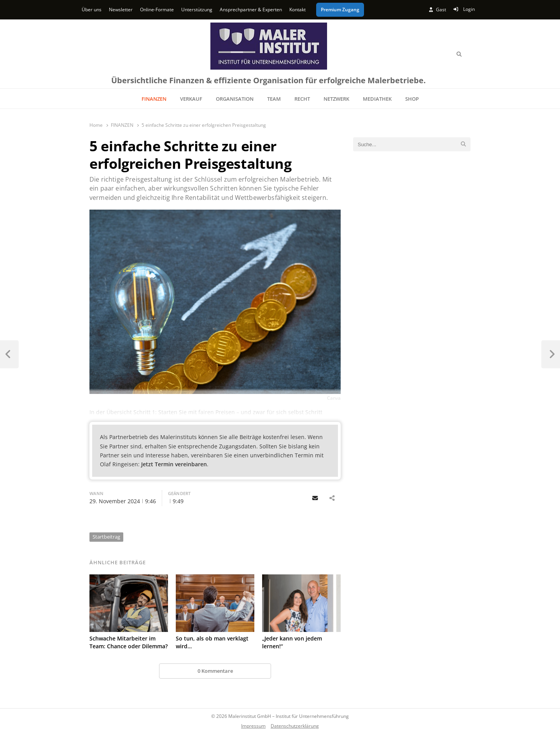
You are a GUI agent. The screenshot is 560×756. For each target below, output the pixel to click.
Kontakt (297, 10)
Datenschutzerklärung (295, 726)
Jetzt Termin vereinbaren (174, 464)
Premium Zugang (340, 10)
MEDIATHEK (377, 99)
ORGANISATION (235, 99)
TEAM (274, 99)
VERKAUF (191, 99)
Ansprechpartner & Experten (251, 10)
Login (464, 9)
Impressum (253, 726)
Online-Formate (157, 10)
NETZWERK (336, 99)
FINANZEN (154, 99)
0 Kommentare (215, 671)
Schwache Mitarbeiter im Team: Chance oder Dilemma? (129, 642)
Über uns (92, 10)
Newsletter (121, 10)
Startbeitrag (106, 537)
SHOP (412, 99)
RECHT (302, 99)
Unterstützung (197, 10)
